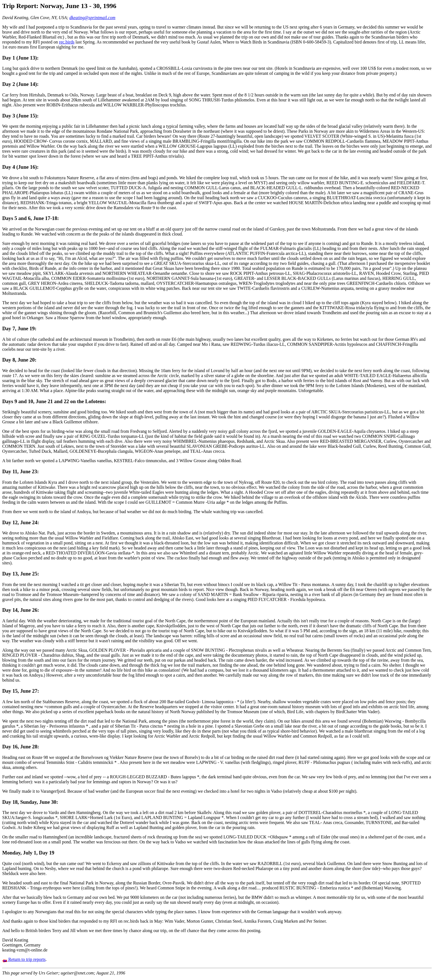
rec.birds (67, 42)
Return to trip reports (24, 959)
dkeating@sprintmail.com (92, 18)
